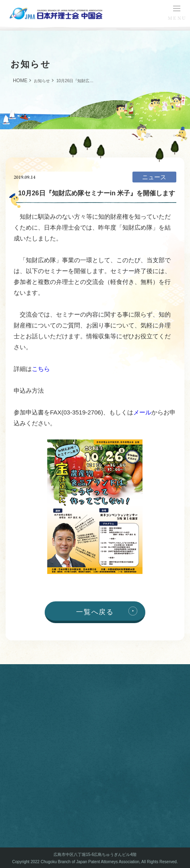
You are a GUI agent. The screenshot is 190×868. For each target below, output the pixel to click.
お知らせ (42, 81)
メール (142, 412)
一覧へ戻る (95, 612)
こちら (41, 369)
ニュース (154, 177)
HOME (20, 81)
